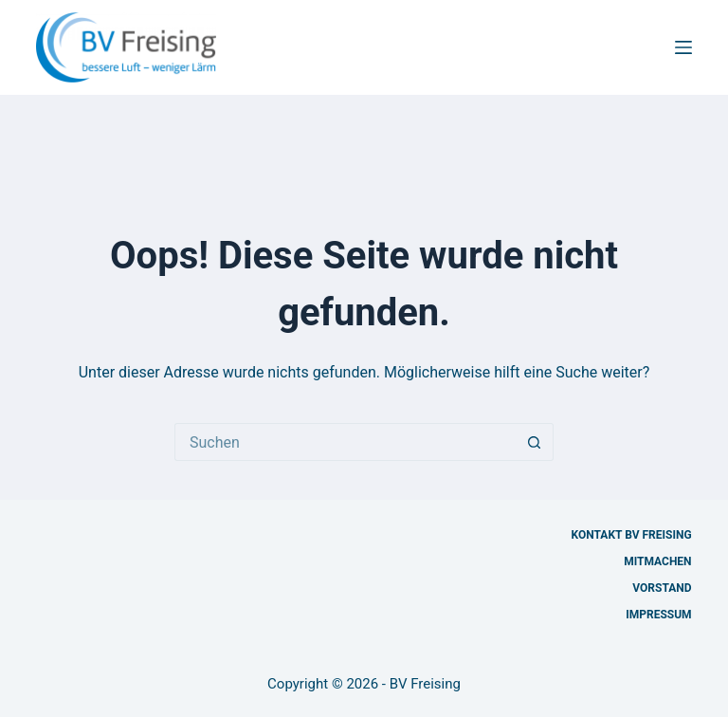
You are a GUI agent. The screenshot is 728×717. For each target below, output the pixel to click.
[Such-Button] (535, 442)
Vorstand (662, 588)
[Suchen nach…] (345, 442)
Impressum (658, 615)
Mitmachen (657, 561)
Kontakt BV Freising (632, 535)
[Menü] (683, 47)
